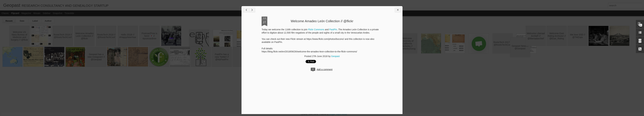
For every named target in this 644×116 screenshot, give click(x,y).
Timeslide (69, 13)
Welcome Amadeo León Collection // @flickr (322, 21)
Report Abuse (342, 114)
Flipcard (15, 13)
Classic (5, 13)
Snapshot (58, 13)
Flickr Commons (316, 29)
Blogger (332, 114)
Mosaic (37, 13)
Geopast (335, 56)
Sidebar (47, 13)
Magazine (26, 13)
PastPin (333, 29)
